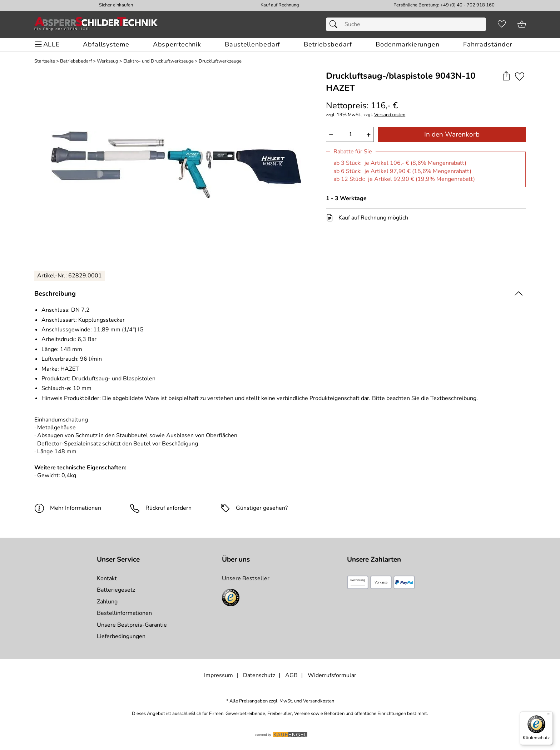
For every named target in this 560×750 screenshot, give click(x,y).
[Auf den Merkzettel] (520, 76)
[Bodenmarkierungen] (408, 45)
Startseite (45, 61)
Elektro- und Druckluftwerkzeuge (158, 61)
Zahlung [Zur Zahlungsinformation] (107, 602)
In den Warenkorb (452, 134)
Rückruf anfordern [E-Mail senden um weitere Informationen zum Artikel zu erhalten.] (169, 508)
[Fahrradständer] (488, 45)
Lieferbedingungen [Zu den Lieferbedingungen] (121, 636)
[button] (506, 76)
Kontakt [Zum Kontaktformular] (107, 578)
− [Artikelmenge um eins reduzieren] (331, 134)
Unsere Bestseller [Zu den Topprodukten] (246, 578)
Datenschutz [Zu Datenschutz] (259, 675)
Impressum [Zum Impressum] (219, 675)
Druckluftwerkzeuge (220, 61)
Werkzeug (108, 61)
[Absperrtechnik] (177, 45)
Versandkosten (390, 115)
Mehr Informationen (68, 508)
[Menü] (549, 716)
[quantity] (350, 134)
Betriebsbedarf (76, 61)
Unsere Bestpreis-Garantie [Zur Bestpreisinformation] (132, 625)
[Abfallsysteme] (106, 45)
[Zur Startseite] (96, 24)
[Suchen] (335, 24)
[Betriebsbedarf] (328, 45)
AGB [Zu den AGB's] (291, 675)
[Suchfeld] (406, 24)
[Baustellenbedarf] (252, 45)
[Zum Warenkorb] (522, 24)
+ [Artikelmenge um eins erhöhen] (369, 134)
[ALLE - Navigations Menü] (48, 45)
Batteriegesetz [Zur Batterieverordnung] (116, 590)
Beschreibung (55, 293)
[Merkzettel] (502, 24)
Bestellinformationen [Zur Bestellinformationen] (124, 613)
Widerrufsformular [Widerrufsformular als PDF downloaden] (332, 675)
